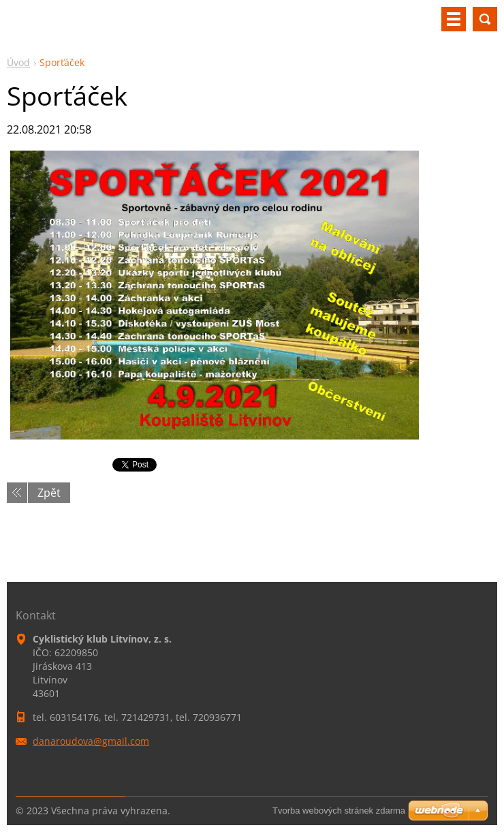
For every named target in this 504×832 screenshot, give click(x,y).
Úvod (18, 62)
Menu (454, 19)
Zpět (49, 493)
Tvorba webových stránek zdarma (339, 811)
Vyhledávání (485, 19)
